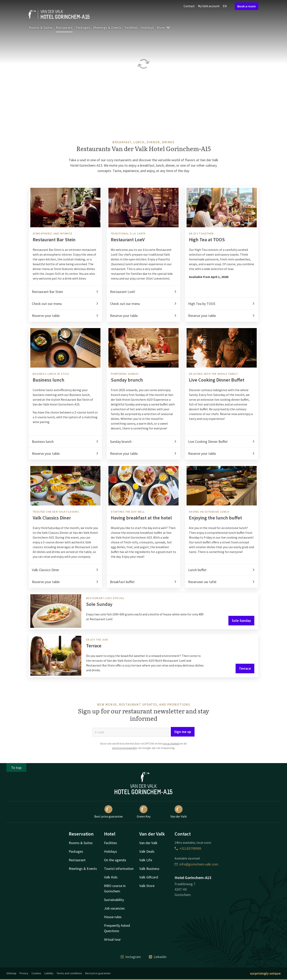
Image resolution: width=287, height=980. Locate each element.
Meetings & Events (107, 27)
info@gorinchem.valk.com (196, 864)
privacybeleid (171, 744)
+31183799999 (188, 848)
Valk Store (147, 886)
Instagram (131, 957)
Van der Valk (179, 812)
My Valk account (209, 6)
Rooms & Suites (41, 27)
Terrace (245, 668)
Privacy (24, 973)
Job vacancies (114, 908)
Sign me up (183, 732)
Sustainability (114, 900)
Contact (189, 6)
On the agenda (115, 860)
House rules (113, 917)
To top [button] (16, 768)
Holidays (147, 27)
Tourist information (119, 869)
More (164, 27)
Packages (83, 27)
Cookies (36, 973)
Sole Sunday (241, 621)
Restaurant (64, 27)
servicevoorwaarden (124, 748)
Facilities (131, 27)
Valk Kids (111, 877)
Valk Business (149, 869)
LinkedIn (158, 957)
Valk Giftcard (149, 877)
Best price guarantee (109, 812)
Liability (49, 973)
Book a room (247, 6)
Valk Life (146, 860)
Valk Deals (147, 851)
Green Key (144, 812)
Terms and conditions (69, 973)
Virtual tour (112, 939)
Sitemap (11, 973)
